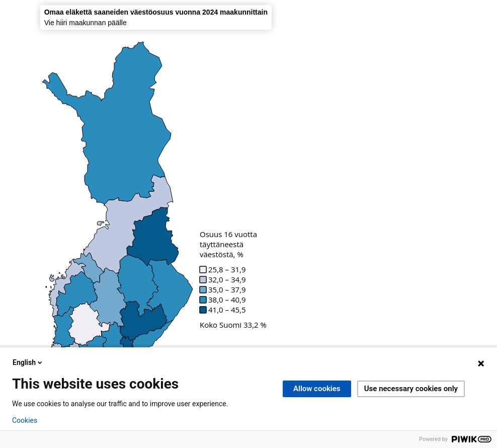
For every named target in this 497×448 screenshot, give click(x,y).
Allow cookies (317, 389)
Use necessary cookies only (411, 389)
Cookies (25, 420)
